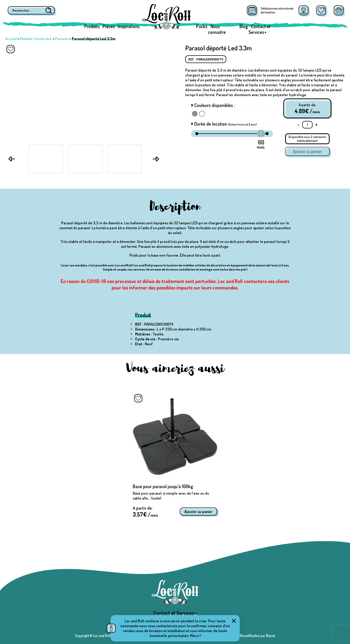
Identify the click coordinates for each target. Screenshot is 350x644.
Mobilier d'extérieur (36, 39)
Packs (202, 26)
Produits (92, 26)
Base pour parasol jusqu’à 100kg (163, 486)
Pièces (109, 26)
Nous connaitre (217, 29)
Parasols (62, 39)
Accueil (11, 39)
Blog (244, 26)
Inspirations (129, 26)
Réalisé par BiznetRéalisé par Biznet (249, 636)
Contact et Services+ (260, 29)
